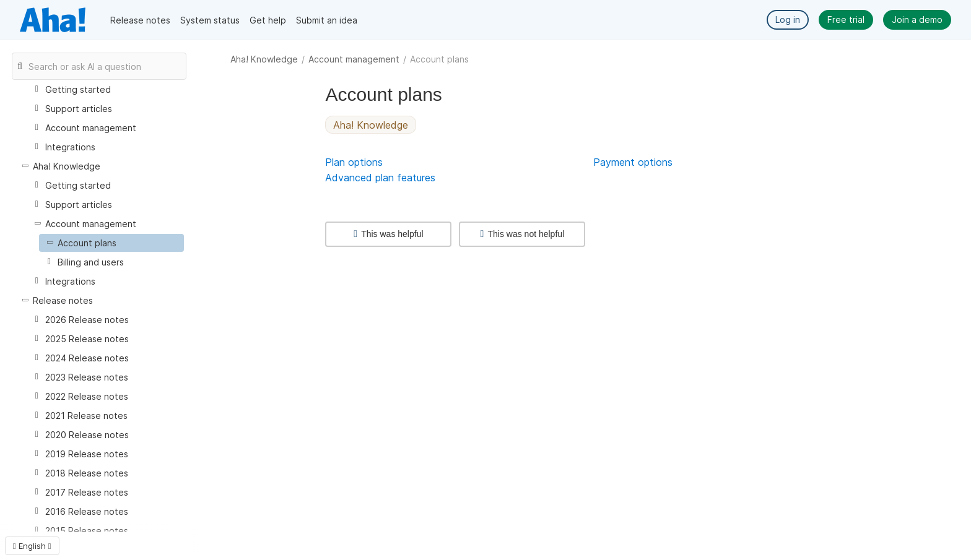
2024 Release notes (87, 358)
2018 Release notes (87, 473)
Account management (354, 59)
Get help (268, 20)
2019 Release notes (87, 454)
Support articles (79, 109)
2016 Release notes (87, 511)
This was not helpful (523, 234)
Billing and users (91, 262)
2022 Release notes (87, 396)
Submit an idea (327, 20)
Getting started (78, 89)
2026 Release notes (87, 320)
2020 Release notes (87, 435)
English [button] (32, 546)
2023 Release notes (87, 377)
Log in (788, 19)
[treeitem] (111, 243)
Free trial (846, 19)
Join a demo (917, 19)
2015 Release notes (87, 531)
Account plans (87, 243)
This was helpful (388, 234)
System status (210, 20)
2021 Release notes (86, 416)
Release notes (140, 20)
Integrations (70, 147)
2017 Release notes (87, 492)
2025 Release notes (87, 339)
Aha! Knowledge (264, 59)
